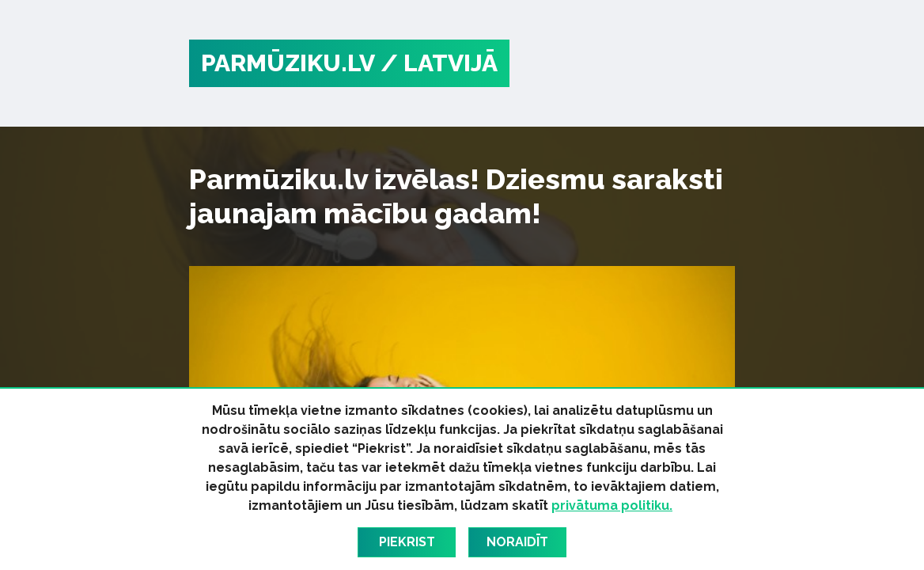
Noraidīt (517, 542)
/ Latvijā (439, 63)
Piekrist (407, 542)
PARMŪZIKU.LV (288, 63)
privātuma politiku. (612, 505)
